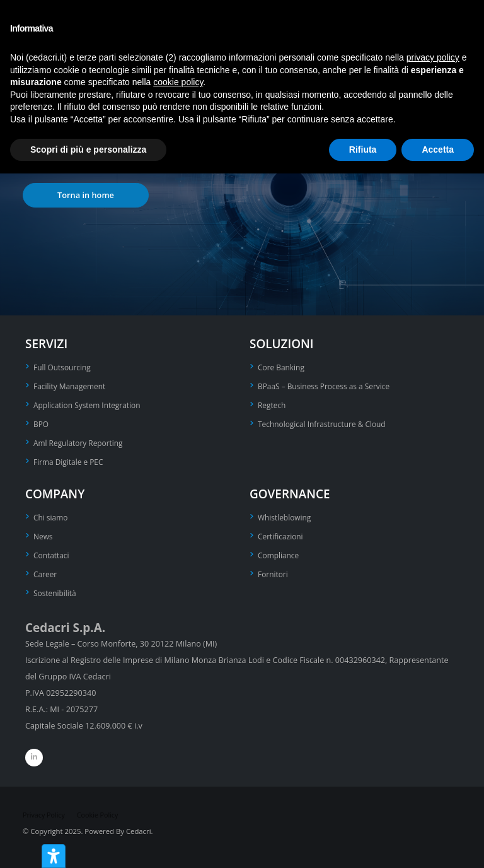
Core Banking (282, 367)
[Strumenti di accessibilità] (54, 856)
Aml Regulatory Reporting (81, 440)
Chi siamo (52, 513)
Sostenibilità (56, 586)
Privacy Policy (45, 808)
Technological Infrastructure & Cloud (326, 422)
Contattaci (52, 550)
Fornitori (274, 568)
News (43, 531)
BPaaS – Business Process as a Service (327, 385)
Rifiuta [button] (363, 150)
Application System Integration (90, 403)
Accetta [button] (438, 150)
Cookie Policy (101, 808)
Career (46, 568)
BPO (42, 422)
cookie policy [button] (178, 82)
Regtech (273, 403)
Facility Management (72, 385)
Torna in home (86, 195)
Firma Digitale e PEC (70, 458)
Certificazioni (282, 531)
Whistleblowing (286, 513)
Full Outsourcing (64, 367)
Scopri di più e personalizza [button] (88, 150)
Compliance (279, 550)
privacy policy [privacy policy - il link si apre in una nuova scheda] (433, 57)
